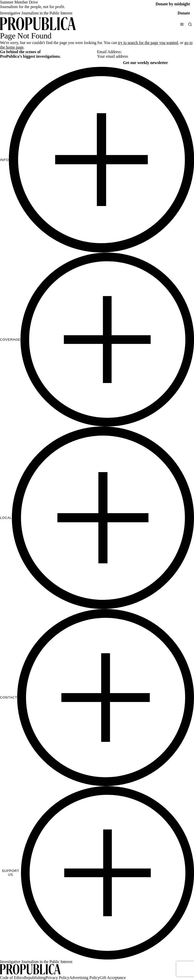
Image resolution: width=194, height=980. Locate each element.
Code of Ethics (12, 978)
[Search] (190, 24)
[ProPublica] (38, 24)
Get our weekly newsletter (145, 63)
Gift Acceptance (113, 978)
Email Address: (109, 52)
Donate (184, 13)
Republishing (35, 978)
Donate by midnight (173, 4)
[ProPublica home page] (30, 970)
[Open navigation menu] (182, 24)
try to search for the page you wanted (148, 43)
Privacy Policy (57, 978)
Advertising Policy (84, 978)
